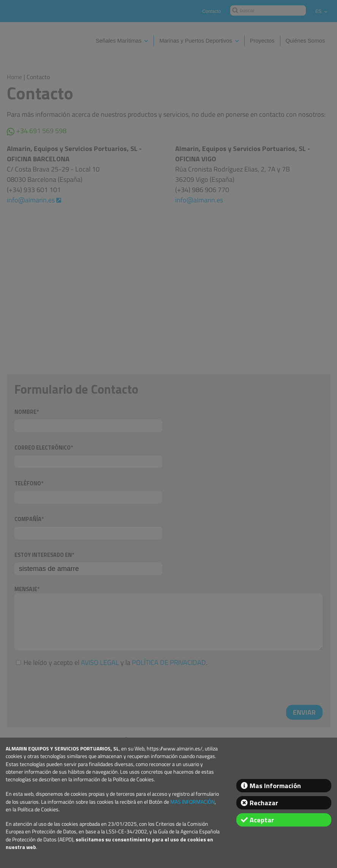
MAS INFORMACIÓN (192, 802)
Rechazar (264, 803)
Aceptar (262, 820)
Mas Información (275, 786)
